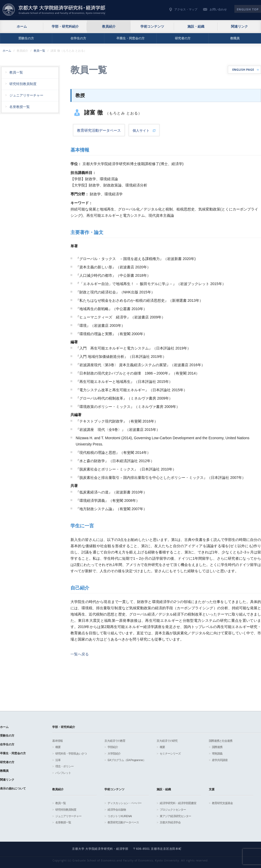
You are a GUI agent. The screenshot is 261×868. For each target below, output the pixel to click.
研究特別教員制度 (23, 84)
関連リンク (239, 26)
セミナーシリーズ (170, 754)
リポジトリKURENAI (120, 816)
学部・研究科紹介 (65, 26)
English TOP (248, 9)
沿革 (58, 760)
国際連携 (217, 747)
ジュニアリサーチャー (26, 95)
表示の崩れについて (13, 788)
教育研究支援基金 (222, 803)
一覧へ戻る (80, 654)
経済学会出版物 (117, 810)
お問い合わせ (218, 9)
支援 (212, 789)
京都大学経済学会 (170, 822)
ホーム (22, 26)
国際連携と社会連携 (221, 741)
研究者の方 (183, 38)
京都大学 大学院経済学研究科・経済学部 (54, 10)
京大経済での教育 (115, 741)
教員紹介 (109, 26)
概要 (58, 747)
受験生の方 (26, 38)
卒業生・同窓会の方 (130, 38)
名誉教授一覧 (20, 107)
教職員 (235, 38)
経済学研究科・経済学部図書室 (178, 803)
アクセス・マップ (186, 9)
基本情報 (57, 741)
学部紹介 (113, 747)
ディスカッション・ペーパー (124, 803)
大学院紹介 (114, 754)
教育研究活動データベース (123, 822)
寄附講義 (217, 754)
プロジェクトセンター (173, 810)
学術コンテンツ (152, 26)
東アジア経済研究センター (175, 816)
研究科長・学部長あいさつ (71, 754)
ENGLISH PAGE (243, 70)
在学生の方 (78, 38)
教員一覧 (39, 51)
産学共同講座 (220, 760)
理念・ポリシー (64, 766)
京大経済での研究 (167, 741)
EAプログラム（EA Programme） (126, 760)
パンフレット (63, 773)
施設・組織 (196, 26)
